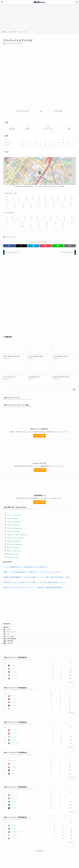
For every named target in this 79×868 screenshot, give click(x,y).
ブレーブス (12, 711)
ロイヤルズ (12, 752)
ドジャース (12, 840)
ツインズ (12, 745)
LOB (72, 197)
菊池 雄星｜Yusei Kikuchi (12, 554)
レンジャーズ (13, 810)
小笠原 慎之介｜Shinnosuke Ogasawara (16, 535)
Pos (5, 677)
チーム (9, 677)
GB (70, 677)
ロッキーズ (12, 853)
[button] (40, 173)
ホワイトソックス (14, 758)
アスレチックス (8, 142)
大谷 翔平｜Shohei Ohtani (12, 531)
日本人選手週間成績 (12, 649)
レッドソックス (13, 693)
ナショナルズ (13, 720)
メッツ (11, 723)
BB (58, 197)
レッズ (11, 779)
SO (65, 197)
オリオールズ (13, 680)
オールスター (10, 632)
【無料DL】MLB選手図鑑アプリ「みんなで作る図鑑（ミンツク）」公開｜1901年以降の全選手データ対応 (36, 577)
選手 (5, 512)
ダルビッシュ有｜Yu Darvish (13, 515)
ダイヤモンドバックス (15, 847)
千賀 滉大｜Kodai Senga (12, 525)
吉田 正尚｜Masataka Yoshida (13, 528)
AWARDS (9, 628)
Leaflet (53, 184)
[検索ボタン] (77, 2)
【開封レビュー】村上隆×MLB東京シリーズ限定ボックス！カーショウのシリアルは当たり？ (32, 572)
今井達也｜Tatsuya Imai (11, 519)
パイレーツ (12, 775)
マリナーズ (12, 820)
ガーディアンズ (13, 748)
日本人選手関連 (10, 653)
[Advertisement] (39, 18)
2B (33, 197)
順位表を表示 (71, 697)
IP (23, 204)
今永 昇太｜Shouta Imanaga (13, 522)
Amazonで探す (39, 436)
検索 (74, 389)
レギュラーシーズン (9, 43)
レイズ (11, 683)
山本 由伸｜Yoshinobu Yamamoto (14, 538)
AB (7, 197)
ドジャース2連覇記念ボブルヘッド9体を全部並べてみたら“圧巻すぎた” (25, 567)
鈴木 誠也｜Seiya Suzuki (12, 557)
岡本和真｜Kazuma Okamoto (13, 541)
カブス (11, 788)
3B (39, 197)
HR (45, 197)
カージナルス (13, 782)
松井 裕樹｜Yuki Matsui (11, 548)
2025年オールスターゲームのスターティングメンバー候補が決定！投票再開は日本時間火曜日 (33, 587)
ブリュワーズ (13, 785)
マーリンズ (12, 714)
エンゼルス (12, 816)
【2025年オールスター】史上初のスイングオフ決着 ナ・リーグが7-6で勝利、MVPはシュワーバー (34, 582)
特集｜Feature (10, 657)
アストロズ (7, 145)
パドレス (12, 843)
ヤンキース (12, 687)
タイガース (12, 755)
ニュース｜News (11, 645)
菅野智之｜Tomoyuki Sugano (13, 551)
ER (46, 204)
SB (52, 197)
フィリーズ (12, 717)
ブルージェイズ (13, 690)
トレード (8, 641)
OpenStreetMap (66, 184)
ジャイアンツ (13, 850)
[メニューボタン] (2, 2)
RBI (26, 197)
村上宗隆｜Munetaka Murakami (13, 544)
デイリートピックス (12, 636)
